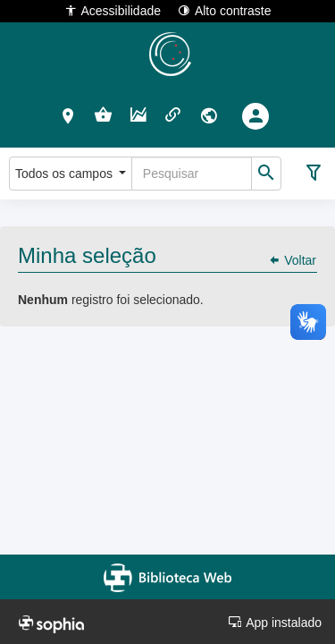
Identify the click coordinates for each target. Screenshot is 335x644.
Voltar (292, 260)
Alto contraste (225, 10)
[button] (68, 115)
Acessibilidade (113, 10)
